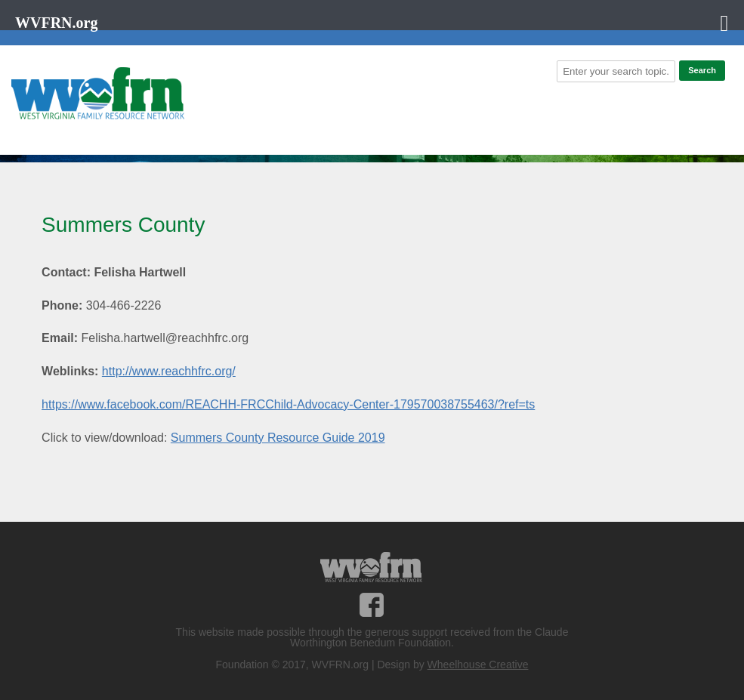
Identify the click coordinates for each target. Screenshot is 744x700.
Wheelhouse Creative (478, 665)
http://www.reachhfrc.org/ (169, 371)
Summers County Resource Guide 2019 (278, 438)
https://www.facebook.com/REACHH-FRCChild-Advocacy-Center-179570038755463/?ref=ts (288, 404)
